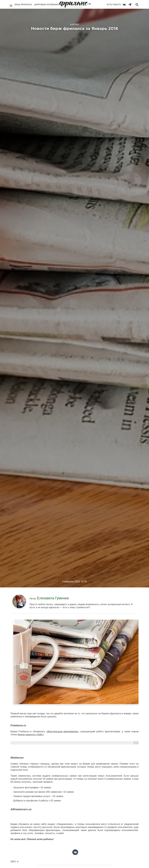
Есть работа (114, 4)
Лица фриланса (23, 4)
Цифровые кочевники (46, 4)
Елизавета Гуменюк (53, 598)
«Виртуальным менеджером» (62, 731)
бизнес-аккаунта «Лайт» (31, 735)
